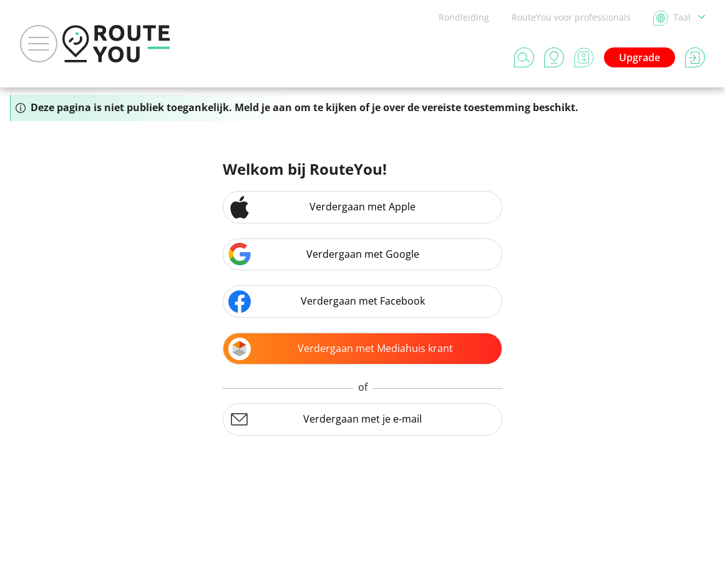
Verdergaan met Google (324, 254)
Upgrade (640, 57)
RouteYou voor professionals (571, 17)
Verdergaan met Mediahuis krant (341, 349)
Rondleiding (464, 17)
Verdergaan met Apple (322, 207)
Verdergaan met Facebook (327, 301)
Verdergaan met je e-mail (325, 419)
